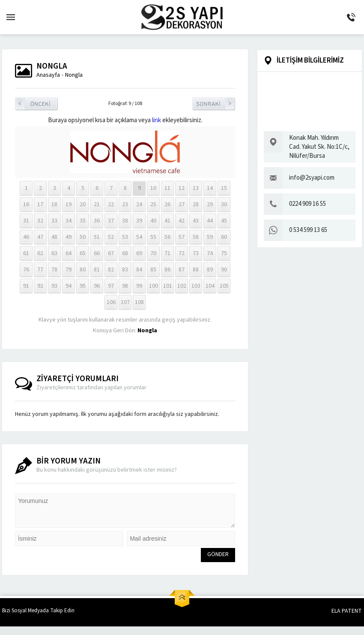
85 (153, 270)
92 (40, 286)
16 (26, 205)
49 (69, 237)
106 (111, 302)
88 (196, 270)
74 (210, 253)
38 (125, 221)
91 (26, 286)
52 (111, 237)
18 (54, 205)
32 (40, 221)
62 (40, 253)
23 (125, 205)
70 (153, 253)
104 (210, 286)
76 (26, 270)
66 (97, 253)
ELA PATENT (347, 611)
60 (224, 237)
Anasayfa (48, 75)
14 (210, 188)
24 (139, 205)
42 (182, 221)
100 (154, 286)
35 (83, 221)
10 (153, 188)
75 (224, 253)
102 (182, 286)
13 (196, 188)
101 (168, 286)
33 (54, 221)
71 (167, 253)
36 (97, 221)
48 (54, 237)
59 (210, 237)
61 (26, 253)
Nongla (74, 75)
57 (182, 237)
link (157, 120)
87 (182, 270)
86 (167, 270)
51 (97, 237)
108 (139, 302)
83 (125, 270)
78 (54, 270)
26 (167, 205)
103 (196, 286)
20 (83, 205)
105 (224, 286)
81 (97, 270)
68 (125, 253)
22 (111, 205)
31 (26, 221)
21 (97, 205)
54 (139, 237)
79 (69, 270)
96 (97, 286)
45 (224, 221)
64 (69, 253)
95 (83, 286)
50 (83, 237)
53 (125, 237)
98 (125, 286)
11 (167, 188)
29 (210, 205)
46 (26, 237)
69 (139, 253)
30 (224, 205)
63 (54, 253)
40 (153, 221)
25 (153, 205)
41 (167, 221)
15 (224, 188)
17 (40, 205)
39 (139, 221)
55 (153, 237)
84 (139, 270)
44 (210, 221)
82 (111, 270)
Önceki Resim (36, 104)
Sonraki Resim (214, 104)
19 (69, 205)
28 (196, 205)
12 (182, 188)
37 (111, 221)
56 (167, 237)
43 (196, 221)
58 (196, 237)
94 (69, 286)
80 (83, 270)
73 (196, 253)
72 (182, 253)
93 (54, 286)
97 (111, 286)
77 (40, 270)
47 (40, 237)
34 (69, 221)
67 (111, 253)
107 (125, 302)
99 (139, 286)
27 (182, 205)
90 (224, 270)
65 (83, 253)
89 (210, 270)
